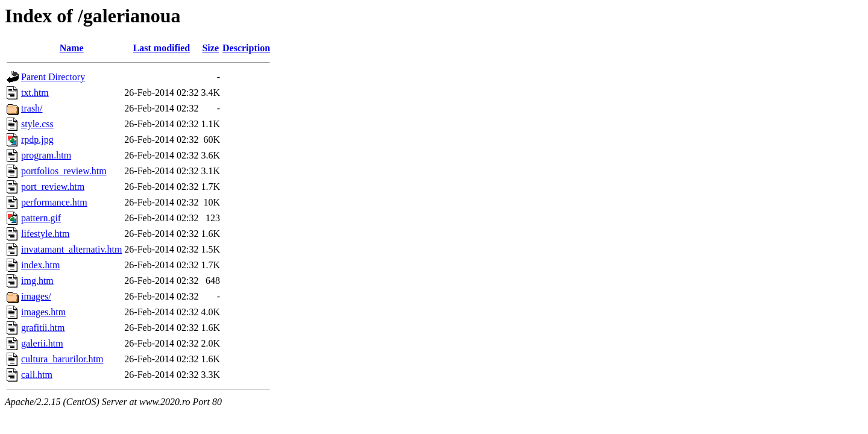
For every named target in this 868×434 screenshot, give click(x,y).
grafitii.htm (43, 328)
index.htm (40, 265)
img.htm (37, 281)
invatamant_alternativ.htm (71, 249)
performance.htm (54, 202)
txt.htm (35, 93)
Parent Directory (53, 77)
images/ (36, 296)
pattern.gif (41, 218)
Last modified (162, 48)
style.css (37, 124)
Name (72, 48)
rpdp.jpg (37, 140)
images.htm (43, 312)
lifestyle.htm (45, 234)
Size (210, 48)
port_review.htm (53, 187)
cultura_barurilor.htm (62, 359)
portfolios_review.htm (64, 171)
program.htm (46, 155)
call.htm (37, 375)
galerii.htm (42, 343)
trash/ (32, 108)
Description (246, 48)
